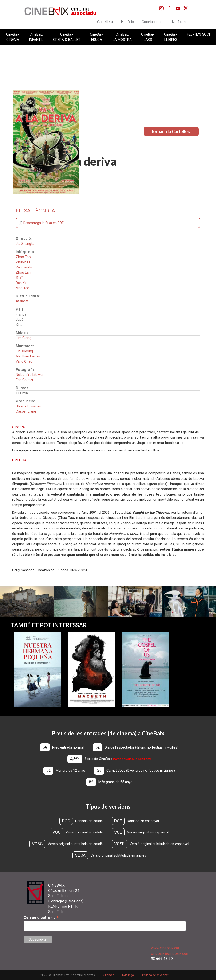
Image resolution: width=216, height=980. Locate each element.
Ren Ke (21, 283)
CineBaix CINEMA (13, 37)
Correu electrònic (41, 918)
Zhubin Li (23, 262)
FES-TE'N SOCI (198, 34)
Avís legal (128, 975)
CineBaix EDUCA (97, 37)
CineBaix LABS (148, 37)
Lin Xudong (24, 351)
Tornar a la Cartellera (171, 131)
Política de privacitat (155, 975)
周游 (19, 278)
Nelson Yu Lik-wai (29, 375)
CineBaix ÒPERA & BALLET (67, 37)
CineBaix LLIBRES (171, 37)
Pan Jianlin (24, 267)
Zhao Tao (23, 257)
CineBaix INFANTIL (36, 37)
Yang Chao (24, 361)
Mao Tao (23, 288)
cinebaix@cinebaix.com (170, 953)
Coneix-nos (153, 22)
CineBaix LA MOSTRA (122, 37)
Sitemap (109, 975)
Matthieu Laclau (28, 356)
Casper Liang (26, 411)
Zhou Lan (23, 272)
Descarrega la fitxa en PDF (43, 223)
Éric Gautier (25, 380)
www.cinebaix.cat (165, 948)
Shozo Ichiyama (28, 406)
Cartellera (105, 22)
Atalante (22, 301)
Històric (127, 22)
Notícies (179, 22)
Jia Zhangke (25, 244)
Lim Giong (24, 338)
